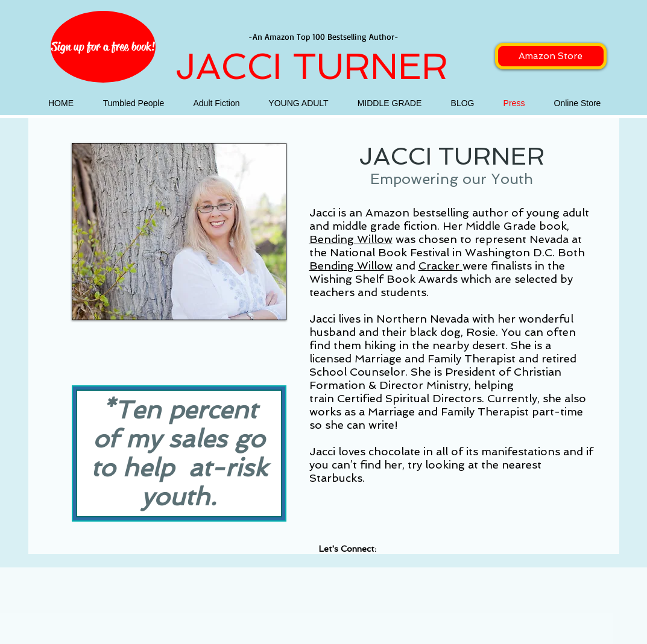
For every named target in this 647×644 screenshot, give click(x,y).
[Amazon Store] (551, 56)
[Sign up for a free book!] (103, 47)
